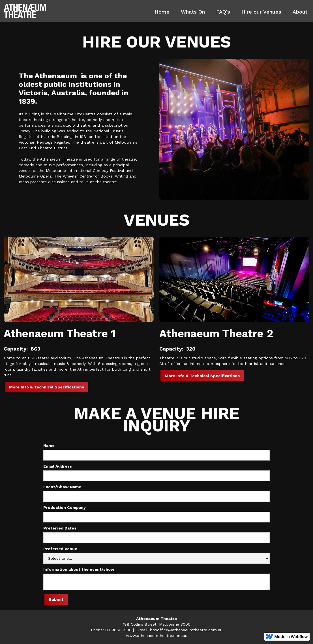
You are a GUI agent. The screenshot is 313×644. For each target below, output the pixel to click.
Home (162, 12)
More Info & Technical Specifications (47, 387)
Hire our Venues (261, 12)
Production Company (65, 507)
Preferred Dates (60, 528)
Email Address (58, 466)
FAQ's (223, 12)
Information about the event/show (79, 569)
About (300, 12)
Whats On (193, 12)
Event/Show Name (62, 487)
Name (49, 446)
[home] (25, 11)
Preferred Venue (60, 549)
